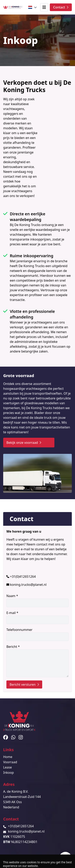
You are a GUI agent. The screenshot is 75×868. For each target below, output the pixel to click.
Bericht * (37, 661)
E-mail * (37, 617)
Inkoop (8, 773)
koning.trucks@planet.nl (28, 585)
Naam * (37, 600)
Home (8, 757)
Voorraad (10, 762)
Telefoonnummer (37, 634)
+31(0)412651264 (23, 577)
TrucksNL (28, 863)
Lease (7, 767)
